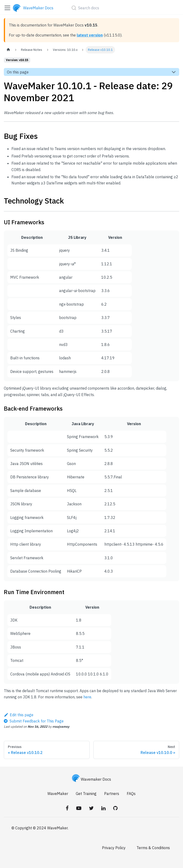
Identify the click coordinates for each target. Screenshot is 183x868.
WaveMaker (58, 794)
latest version (90, 35)
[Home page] (8, 50)
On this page (18, 72)
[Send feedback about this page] (34, 721)
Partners (112, 794)
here (87, 697)
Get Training (86, 794)
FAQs (131, 794)
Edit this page (19, 715)
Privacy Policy (114, 848)
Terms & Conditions (153, 848)
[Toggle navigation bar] (7, 8)
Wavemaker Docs (91, 779)
